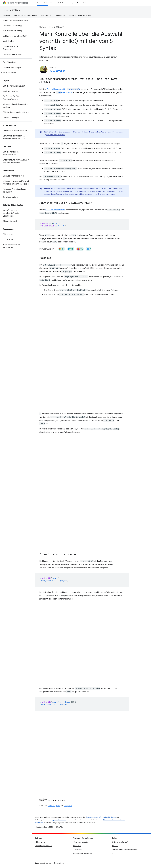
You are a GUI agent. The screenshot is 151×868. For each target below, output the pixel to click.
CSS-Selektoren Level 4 (55, 210)
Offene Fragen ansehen (43, 846)
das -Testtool (56, 135)
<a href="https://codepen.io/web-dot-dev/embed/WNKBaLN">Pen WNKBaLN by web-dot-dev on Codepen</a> (82, 644)
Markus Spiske (54, 806)
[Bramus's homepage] (64, 72)
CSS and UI (18, 10)
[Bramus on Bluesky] (61, 72)
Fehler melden (40, 842)
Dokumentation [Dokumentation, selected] (43, 3)
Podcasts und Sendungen (83, 853)
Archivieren (78, 850)
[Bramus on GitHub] (54, 72)
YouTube (115, 846)
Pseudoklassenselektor (64, 89)
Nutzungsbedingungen (43, 863)
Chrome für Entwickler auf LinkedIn (125, 850)
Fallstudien (61, 3)
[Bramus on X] (51, 72)
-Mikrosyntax (64, 93)
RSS (114, 853)
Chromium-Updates (81, 842)
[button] (15, 73)
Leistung (6, 15)
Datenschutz (59, 863)
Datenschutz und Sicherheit (80, 15)
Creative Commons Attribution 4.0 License (101, 817)
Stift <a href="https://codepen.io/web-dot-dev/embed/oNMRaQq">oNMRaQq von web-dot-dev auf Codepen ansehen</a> (82, 354)
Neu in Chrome (83, 3)
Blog (71, 3)
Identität (45, 15)
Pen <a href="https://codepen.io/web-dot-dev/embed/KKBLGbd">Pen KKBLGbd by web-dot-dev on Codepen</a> (82, 756)
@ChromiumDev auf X (121, 842)
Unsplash (68, 806)
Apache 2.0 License (59, 820)
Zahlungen (60, 15)
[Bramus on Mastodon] (57, 72)
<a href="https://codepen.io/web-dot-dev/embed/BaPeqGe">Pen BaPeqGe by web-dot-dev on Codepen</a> (82, 492)
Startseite (43, 27)
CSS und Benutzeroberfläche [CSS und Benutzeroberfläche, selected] (26, 15)
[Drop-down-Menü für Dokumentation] (52, 3)
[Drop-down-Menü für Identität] (51, 15)
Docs (6, 10)
